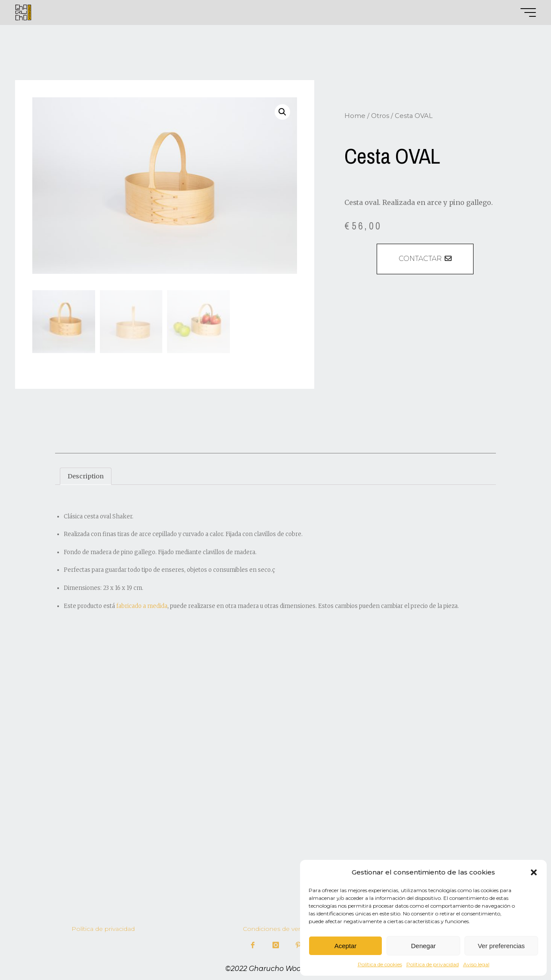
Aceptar (346, 946)
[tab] (87, 475)
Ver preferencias (501, 946)
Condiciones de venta (275, 927)
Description (86, 475)
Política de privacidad (433, 964)
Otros (380, 116)
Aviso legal (476, 964)
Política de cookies (380, 964)
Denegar (424, 946)
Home (355, 116)
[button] (534, 872)
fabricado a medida (142, 605)
